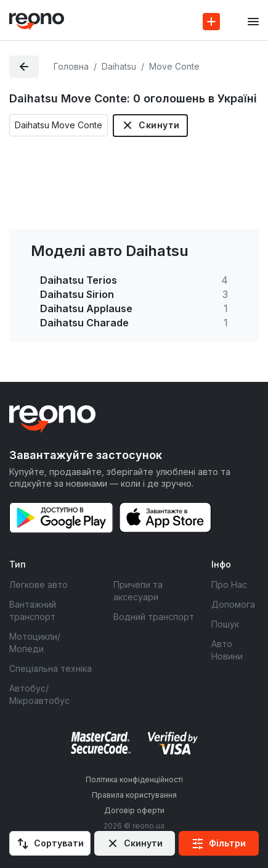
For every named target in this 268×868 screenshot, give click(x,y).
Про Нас (229, 585)
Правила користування (134, 795)
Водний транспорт (154, 617)
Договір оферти (134, 810)
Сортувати (59, 843)
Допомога (233, 604)
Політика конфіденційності (134, 779)
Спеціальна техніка (51, 668)
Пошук (225, 624)
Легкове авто (39, 585)
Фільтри (227, 843)
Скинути (159, 125)
